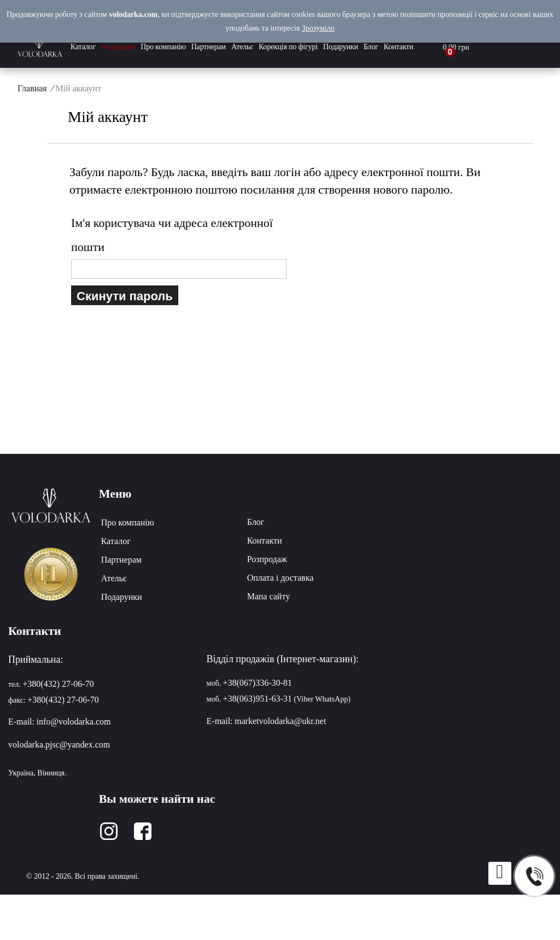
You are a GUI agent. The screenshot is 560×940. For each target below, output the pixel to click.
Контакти (399, 47)
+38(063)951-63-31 (258, 699)
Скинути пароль (125, 295)
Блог (371, 47)
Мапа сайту (269, 596)
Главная (32, 88)
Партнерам (209, 47)
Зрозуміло (318, 28)
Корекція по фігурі (288, 47)
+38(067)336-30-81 (258, 683)
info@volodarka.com (73, 722)
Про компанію (163, 47)
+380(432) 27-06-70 (58, 684)
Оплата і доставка (281, 578)
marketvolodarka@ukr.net (280, 721)
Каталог (83, 47)
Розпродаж (118, 47)
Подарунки (341, 47)
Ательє (242, 47)
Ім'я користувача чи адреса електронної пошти (172, 235)
